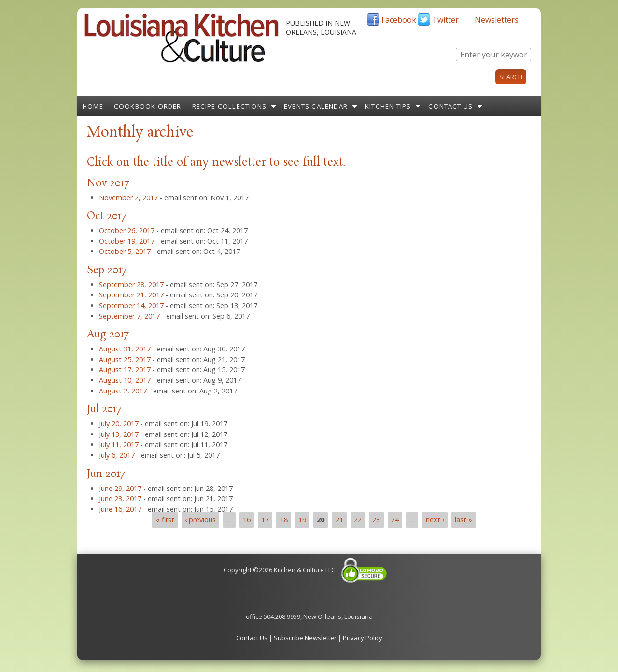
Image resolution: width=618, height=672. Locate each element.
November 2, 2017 (128, 198)
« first (165, 520)
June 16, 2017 (120, 509)
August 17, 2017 (125, 370)
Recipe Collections (230, 106)
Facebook (399, 20)
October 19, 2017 (127, 241)
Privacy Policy (363, 638)
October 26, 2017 (127, 231)
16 (247, 520)
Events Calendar (316, 106)
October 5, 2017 (125, 251)
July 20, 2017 (119, 424)
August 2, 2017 (123, 391)
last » (463, 520)
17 (265, 520)
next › (435, 520)
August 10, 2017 (125, 380)
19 (302, 520)
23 (376, 520)
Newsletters (497, 20)
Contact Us (450, 106)
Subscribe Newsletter (305, 638)
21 (339, 520)
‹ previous (200, 520)
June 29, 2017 (120, 488)
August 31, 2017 (125, 349)
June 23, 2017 (120, 498)
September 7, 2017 (129, 316)
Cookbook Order (148, 106)
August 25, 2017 (125, 359)
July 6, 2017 (117, 455)
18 (284, 520)
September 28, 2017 (131, 285)
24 (395, 520)
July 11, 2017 (119, 444)
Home (93, 106)
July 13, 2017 (119, 434)
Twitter (445, 20)
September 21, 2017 (131, 295)
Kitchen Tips (388, 106)
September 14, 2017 (131, 305)
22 (358, 520)
